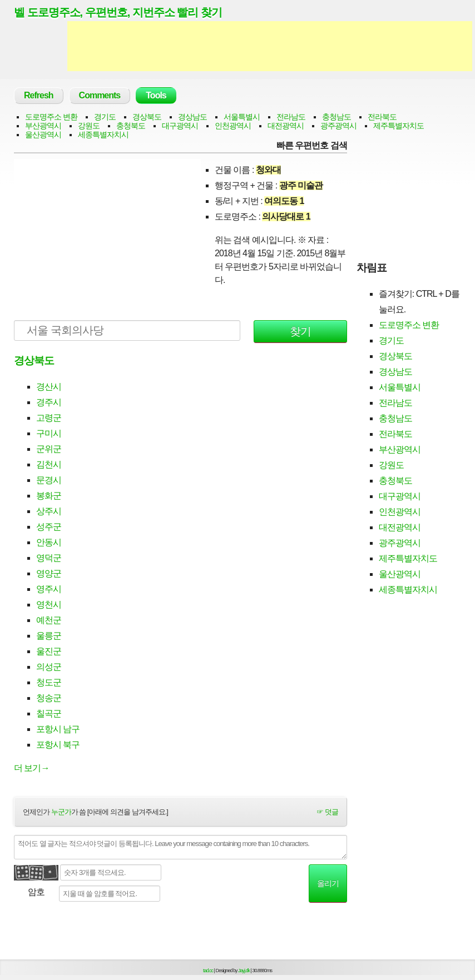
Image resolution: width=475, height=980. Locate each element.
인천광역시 (233, 126)
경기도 (105, 117)
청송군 (49, 698)
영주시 (49, 589)
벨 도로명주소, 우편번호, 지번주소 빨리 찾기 (118, 12)
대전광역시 (286, 126)
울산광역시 (43, 135)
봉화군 (49, 496)
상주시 (49, 511)
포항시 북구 (58, 745)
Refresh (39, 95)
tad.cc (208, 971)
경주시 (49, 402)
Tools (156, 95)
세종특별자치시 (103, 135)
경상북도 (147, 117)
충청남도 (337, 117)
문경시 (49, 480)
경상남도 (192, 117)
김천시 (49, 464)
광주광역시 (338, 126)
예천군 (49, 620)
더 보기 (31, 768)
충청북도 (131, 126)
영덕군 (49, 558)
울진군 (49, 651)
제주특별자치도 (399, 126)
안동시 (49, 542)
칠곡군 (49, 713)
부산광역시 (43, 126)
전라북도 (382, 117)
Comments (100, 95)
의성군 (49, 667)
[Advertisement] (270, 46)
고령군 (49, 418)
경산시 (49, 387)
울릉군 (49, 636)
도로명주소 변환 (51, 117)
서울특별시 (242, 117)
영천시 (49, 605)
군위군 (49, 449)
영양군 (49, 573)
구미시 (49, 433)
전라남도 (291, 117)
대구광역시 (180, 126)
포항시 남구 (58, 729)
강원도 (89, 126)
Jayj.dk (244, 971)
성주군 (49, 527)
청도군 (49, 682)
